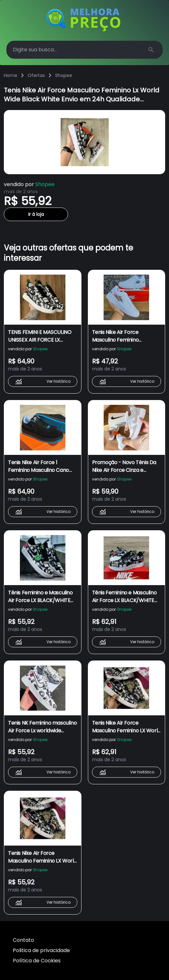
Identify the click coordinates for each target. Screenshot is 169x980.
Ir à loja (36, 214)
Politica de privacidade (41, 950)
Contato (23, 940)
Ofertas (36, 75)
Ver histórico (43, 381)
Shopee (64, 75)
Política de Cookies (37, 961)
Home (11, 75)
